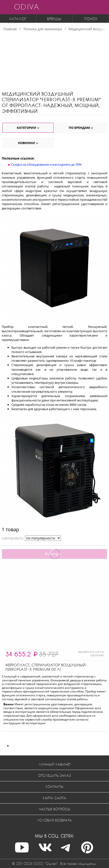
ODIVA (26, 7)
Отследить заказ (54, 775)
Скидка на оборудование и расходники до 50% (46, 164)
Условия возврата (54, 820)
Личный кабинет (55, 764)
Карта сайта (54, 798)
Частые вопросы (55, 809)
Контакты (54, 787)
